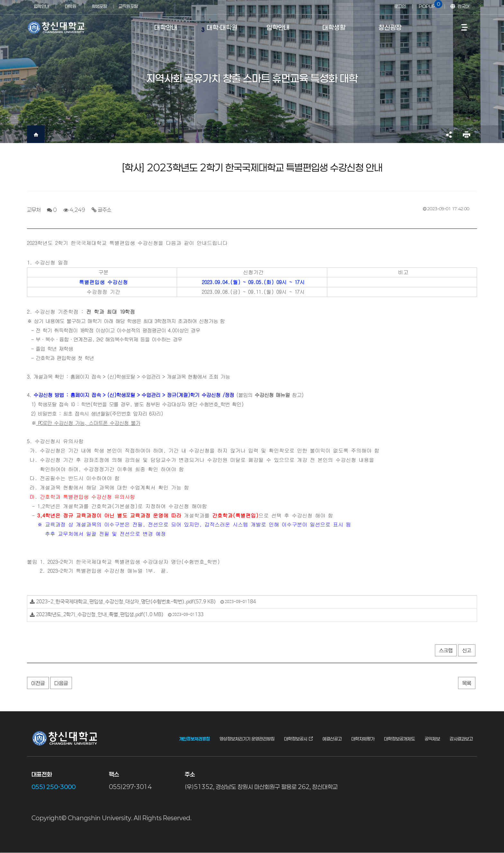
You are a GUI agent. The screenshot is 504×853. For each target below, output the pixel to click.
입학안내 (41, 6)
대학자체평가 (363, 739)
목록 (467, 683)
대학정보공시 (296, 739)
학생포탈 (99, 6)
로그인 (400, 6)
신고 (467, 651)
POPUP (429, 4)
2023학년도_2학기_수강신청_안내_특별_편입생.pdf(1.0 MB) (100, 615)
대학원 (71, 6)
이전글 (38, 683)
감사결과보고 (461, 739)
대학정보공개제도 (400, 739)
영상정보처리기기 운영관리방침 (247, 739)
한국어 (464, 6)
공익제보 (432, 739)
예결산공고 (332, 739)
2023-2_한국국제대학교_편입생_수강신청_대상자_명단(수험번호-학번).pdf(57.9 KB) (126, 602)
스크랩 (446, 651)
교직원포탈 (128, 6)
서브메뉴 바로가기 (0, 0)
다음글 (61, 683)
